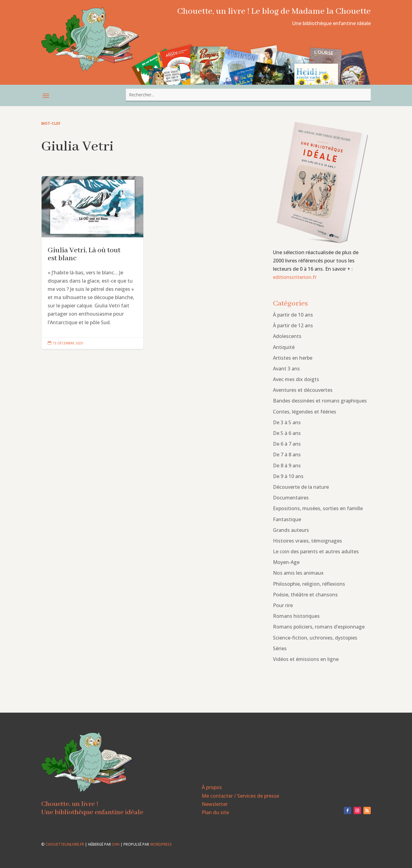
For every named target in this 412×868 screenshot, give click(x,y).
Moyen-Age (286, 562)
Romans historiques (296, 616)
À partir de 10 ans (293, 315)
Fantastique (287, 519)
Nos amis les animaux (298, 573)
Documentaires (291, 498)
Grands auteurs (291, 530)
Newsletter (215, 804)
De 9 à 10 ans (288, 476)
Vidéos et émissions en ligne (306, 659)
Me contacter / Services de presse (240, 796)
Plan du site (215, 812)
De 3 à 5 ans (287, 422)
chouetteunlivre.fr (65, 844)
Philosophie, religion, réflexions (309, 584)
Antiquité (284, 347)
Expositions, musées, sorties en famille (318, 508)
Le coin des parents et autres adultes (316, 551)
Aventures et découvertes (303, 390)
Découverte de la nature (301, 487)
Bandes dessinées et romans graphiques (320, 401)
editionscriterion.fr (295, 277)
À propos (212, 787)
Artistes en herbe (293, 358)
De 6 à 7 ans (287, 444)
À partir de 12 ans (293, 325)
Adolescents (287, 336)
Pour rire (283, 605)
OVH (116, 844)
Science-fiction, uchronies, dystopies (315, 638)
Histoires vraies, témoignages (307, 541)
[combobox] (248, 95)
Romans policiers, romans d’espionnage (319, 627)
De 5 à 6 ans (287, 433)
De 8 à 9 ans (287, 466)
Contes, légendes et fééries (305, 412)
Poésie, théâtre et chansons (305, 595)
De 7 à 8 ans (287, 454)
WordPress (161, 844)
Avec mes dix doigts (296, 379)
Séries (280, 648)
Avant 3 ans (286, 369)
